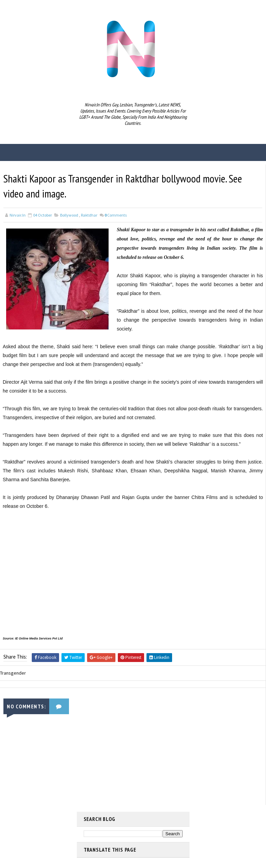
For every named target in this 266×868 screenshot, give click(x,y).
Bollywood (69, 215)
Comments (116, 215)
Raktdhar (89, 215)
